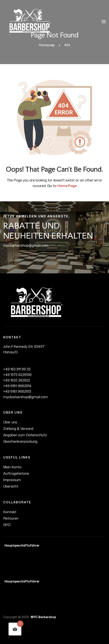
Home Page (67, 186)
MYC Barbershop (43, 617)
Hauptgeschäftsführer (21, 545)
